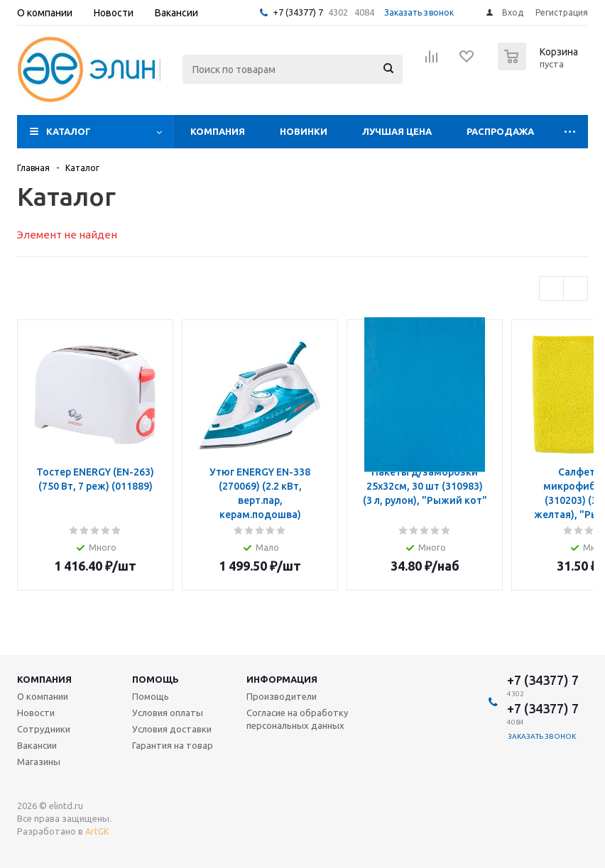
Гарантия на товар (173, 745)
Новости (36, 713)
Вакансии (37, 745)
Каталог (69, 131)
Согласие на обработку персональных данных (297, 719)
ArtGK (97, 831)
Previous (551, 289)
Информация (282, 679)
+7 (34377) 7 (298, 12)
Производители (282, 696)
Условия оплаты (168, 713)
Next (576, 289)
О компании (43, 696)
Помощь (156, 679)
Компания (218, 131)
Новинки (304, 131)
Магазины (39, 762)
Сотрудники (44, 729)
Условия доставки (172, 729)
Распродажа (500, 131)
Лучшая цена (397, 131)
